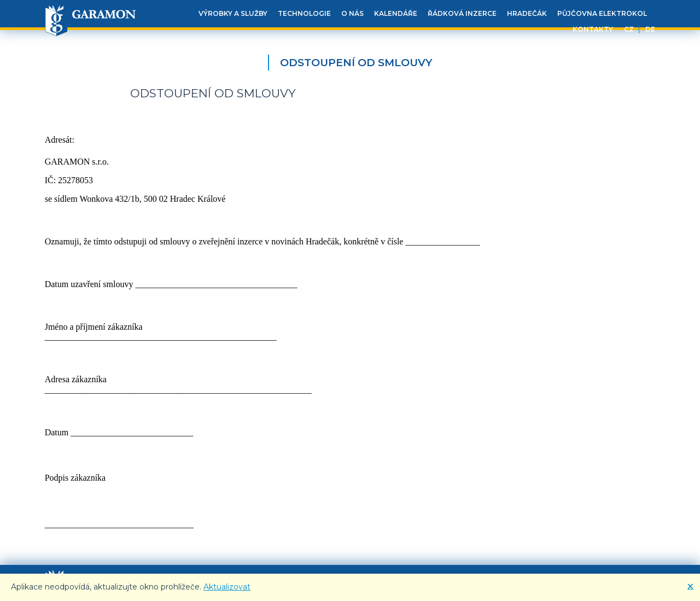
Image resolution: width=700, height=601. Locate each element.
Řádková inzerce (462, 13)
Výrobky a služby (233, 13)
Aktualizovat (227, 587)
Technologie (304, 13)
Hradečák (527, 13)
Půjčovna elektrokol (602, 13)
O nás (352, 13)
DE (650, 29)
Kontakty (593, 29)
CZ (629, 29)
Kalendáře (396, 13)
